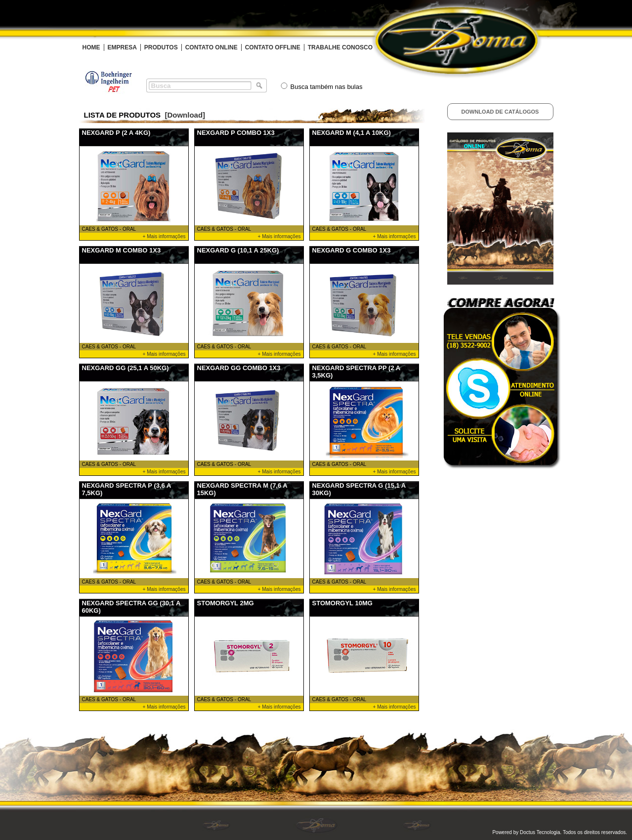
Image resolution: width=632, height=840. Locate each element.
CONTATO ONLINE (211, 47)
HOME (91, 47)
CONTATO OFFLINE (273, 47)
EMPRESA (122, 47)
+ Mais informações (164, 236)
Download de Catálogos (500, 112)
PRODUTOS (161, 47)
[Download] (185, 115)
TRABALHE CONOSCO (340, 47)
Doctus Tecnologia (540, 832)
